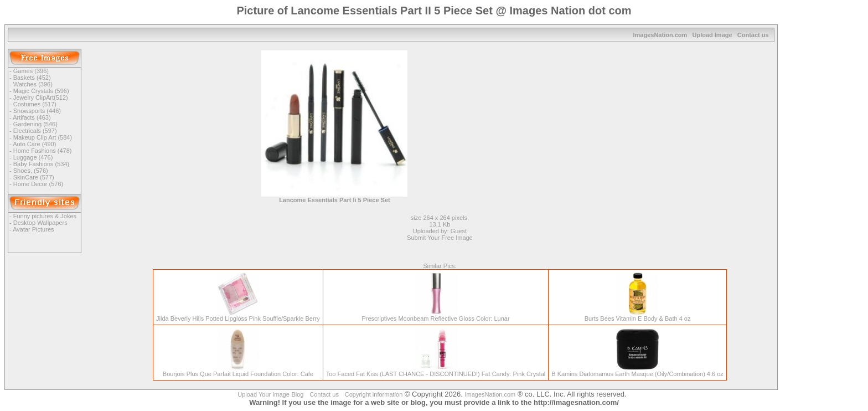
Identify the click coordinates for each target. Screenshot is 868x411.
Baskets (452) (32, 78)
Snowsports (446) (37, 111)
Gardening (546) (35, 124)
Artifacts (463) (32, 117)
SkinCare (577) (34, 177)
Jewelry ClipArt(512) (41, 97)
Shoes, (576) (31, 171)
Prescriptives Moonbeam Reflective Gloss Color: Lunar (435, 316)
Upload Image (712, 35)
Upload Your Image (263, 394)
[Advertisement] (525, 128)
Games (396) (31, 71)
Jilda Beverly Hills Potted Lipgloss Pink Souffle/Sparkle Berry (238, 316)
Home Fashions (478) (43, 151)
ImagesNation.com (660, 35)
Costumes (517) (35, 104)
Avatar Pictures (33, 229)
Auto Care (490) (34, 144)
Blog (297, 394)
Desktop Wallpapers (40, 223)
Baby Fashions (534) (42, 164)
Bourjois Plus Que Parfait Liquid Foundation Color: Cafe (238, 371)
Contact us (753, 35)
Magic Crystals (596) (41, 91)
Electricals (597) (35, 131)
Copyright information (374, 394)
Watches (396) (33, 84)
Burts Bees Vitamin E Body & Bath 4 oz (638, 316)
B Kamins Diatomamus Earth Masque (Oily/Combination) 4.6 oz (637, 371)
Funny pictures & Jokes (45, 216)
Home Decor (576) (38, 184)
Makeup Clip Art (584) (43, 137)
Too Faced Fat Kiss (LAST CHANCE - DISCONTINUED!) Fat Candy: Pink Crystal (436, 371)
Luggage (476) (33, 157)
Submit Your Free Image (440, 238)
